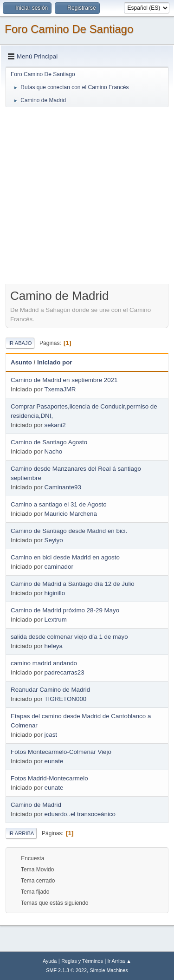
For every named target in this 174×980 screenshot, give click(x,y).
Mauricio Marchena (71, 514)
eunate (54, 761)
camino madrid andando (44, 663)
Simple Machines (109, 970)
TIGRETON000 (65, 699)
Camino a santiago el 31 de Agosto (59, 504)
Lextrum (56, 620)
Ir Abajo (20, 343)
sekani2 (55, 425)
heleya (54, 646)
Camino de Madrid (36, 805)
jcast (51, 735)
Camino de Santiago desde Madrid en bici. (69, 531)
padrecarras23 (64, 672)
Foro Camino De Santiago (69, 29)
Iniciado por (55, 362)
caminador (59, 567)
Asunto (21, 362)
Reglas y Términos (82, 961)
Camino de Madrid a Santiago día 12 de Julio (73, 584)
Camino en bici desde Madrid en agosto (65, 557)
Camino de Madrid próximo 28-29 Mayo (65, 610)
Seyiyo (54, 540)
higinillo (55, 593)
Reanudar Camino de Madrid (50, 690)
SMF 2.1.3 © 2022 (66, 970)
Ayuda (50, 961)
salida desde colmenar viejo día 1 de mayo (69, 637)
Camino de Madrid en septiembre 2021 (64, 380)
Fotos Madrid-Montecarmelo (49, 778)
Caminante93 (63, 487)
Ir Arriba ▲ (119, 961)
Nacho (54, 451)
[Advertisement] (87, 195)
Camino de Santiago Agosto (49, 442)
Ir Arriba (21, 833)
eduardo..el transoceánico (80, 814)
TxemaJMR (60, 389)
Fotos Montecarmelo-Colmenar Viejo (61, 752)
